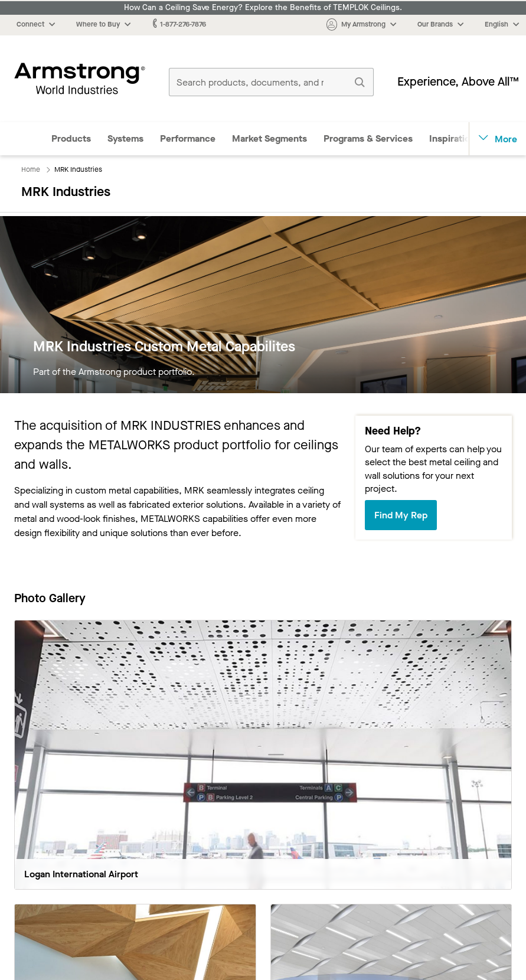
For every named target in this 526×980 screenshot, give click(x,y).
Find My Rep (401, 515)
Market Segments (269, 138)
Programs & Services (368, 138)
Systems (125, 138)
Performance (188, 138)
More (498, 139)
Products (71, 138)
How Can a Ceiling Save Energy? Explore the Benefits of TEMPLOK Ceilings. (263, 8)
